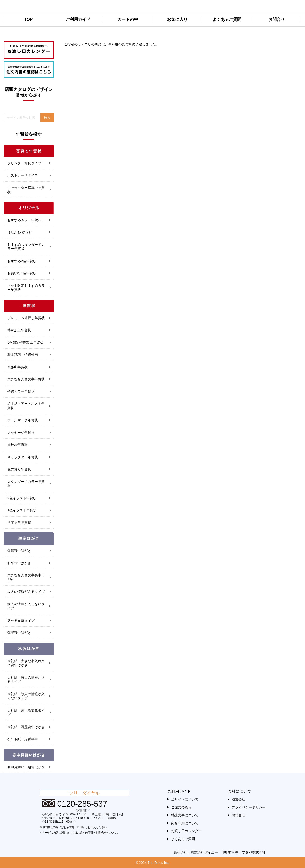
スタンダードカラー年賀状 (26, 484)
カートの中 (128, 20)
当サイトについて (185, 799)
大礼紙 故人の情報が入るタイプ (26, 680)
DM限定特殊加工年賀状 (25, 342)
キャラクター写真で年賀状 (26, 190)
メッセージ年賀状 (21, 433)
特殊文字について (185, 815)
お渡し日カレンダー (186, 831)
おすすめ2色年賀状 (22, 261)
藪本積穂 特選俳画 (23, 355)
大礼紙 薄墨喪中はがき (26, 727)
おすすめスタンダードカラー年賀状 (26, 247)
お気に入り (177, 20)
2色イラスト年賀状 (22, 498)
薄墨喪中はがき (19, 633)
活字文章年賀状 (19, 523)
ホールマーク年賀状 (23, 420)
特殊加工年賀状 (19, 330)
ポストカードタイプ (23, 175)
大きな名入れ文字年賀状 (26, 379)
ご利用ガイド (78, 20)
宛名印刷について (185, 823)
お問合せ (277, 20)
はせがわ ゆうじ (20, 232)
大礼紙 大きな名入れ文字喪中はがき (26, 663)
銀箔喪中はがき (19, 551)
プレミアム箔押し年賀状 (26, 318)
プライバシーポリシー (249, 807)
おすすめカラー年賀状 (24, 220)
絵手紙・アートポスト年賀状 (26, 406)
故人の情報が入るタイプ (26, 592)
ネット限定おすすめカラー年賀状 (26, 288)
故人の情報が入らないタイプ (26, 606)
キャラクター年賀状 (23, 457)
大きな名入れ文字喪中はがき (26, 577)
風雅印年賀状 (17, 367)
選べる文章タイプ (21, 621)
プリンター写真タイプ (24, 163)
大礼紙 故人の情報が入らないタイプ (26, 696)
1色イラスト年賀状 (22, 510)
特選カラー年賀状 (21, 391)
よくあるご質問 (227, 20)
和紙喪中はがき (19, 563)
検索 (47, 117)
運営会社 (238, 799)
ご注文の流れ (181, 807)
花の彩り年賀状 (19, 469)
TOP (29, 20)
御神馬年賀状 (17, 445)
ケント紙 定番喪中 (23, 739)
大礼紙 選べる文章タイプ (26, 713)
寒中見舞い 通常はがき (26, 767)
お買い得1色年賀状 (22, 273)
